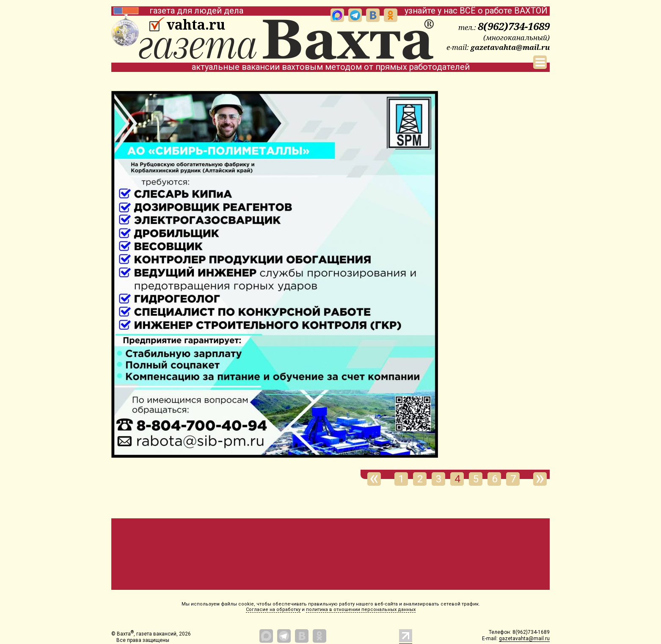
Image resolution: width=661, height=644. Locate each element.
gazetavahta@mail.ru (510, 47)
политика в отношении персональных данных (361, 610)
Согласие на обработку (273, 610)
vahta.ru (196, 25)
